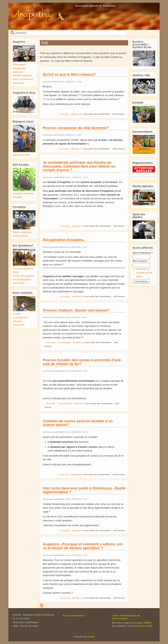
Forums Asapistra (22, 279)
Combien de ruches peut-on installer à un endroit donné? (78, 423)
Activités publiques (22, 75)
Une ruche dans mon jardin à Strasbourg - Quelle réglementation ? (84, 490)
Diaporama (18, 83)
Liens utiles (19, 283)
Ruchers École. (21, 236)
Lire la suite (64, 114)
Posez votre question (24, 276)
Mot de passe (141, 261)
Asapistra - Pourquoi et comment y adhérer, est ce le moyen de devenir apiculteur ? (83, 546)
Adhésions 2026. (21, 155)
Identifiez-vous (77, 114)
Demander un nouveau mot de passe (144, 272)
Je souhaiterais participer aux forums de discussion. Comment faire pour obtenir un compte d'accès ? (79, 166)
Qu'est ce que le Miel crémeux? (69, 75)
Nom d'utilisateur (143, 253)
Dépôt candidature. (23, 232)
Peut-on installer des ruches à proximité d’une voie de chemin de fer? (82, 362)
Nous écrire (19, 325)
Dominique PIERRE (142, 623)
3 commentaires (65, 403)
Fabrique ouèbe (145, 626)
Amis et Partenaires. (23, 79)
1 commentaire (64, 342)
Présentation (19, 64)
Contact (17, 314)
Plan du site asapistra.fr (74, 616)
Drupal (91, 636)
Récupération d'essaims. (64, 240)
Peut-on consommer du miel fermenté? (76, 128)
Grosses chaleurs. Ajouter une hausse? (76, 310)
